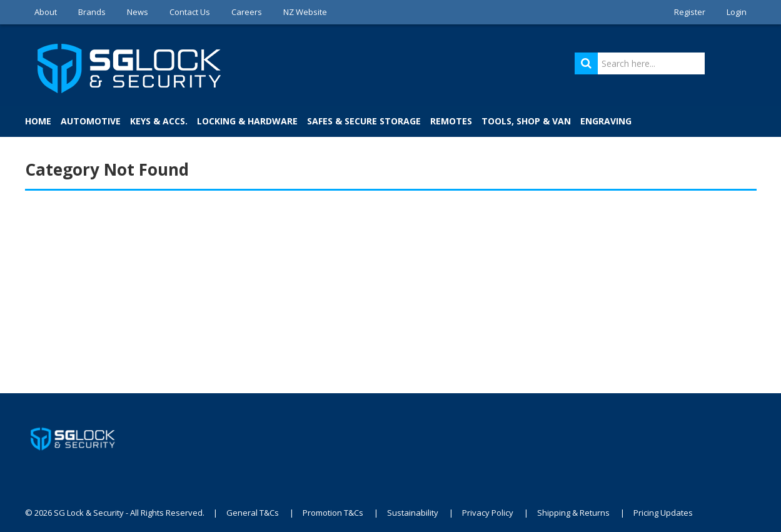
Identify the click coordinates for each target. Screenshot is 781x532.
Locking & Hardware (247, 121)
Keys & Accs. (159, 121)
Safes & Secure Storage (364, 121)
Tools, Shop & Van (526, 121)
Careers (247, 12)
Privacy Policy (488, 513)
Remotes (451, 121)
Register (690, 12)
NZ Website (305, 12)
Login (737, 12)
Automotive (91, 121)
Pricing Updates (663, 513)
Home (38, 121)
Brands (92, 12)
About (46, 12)
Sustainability (413, 513)
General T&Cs (253, 513)
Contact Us (190, 12)
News (138, 12)
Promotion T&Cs (333, 513)
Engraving (606, 121)
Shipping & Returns (573, 513)
